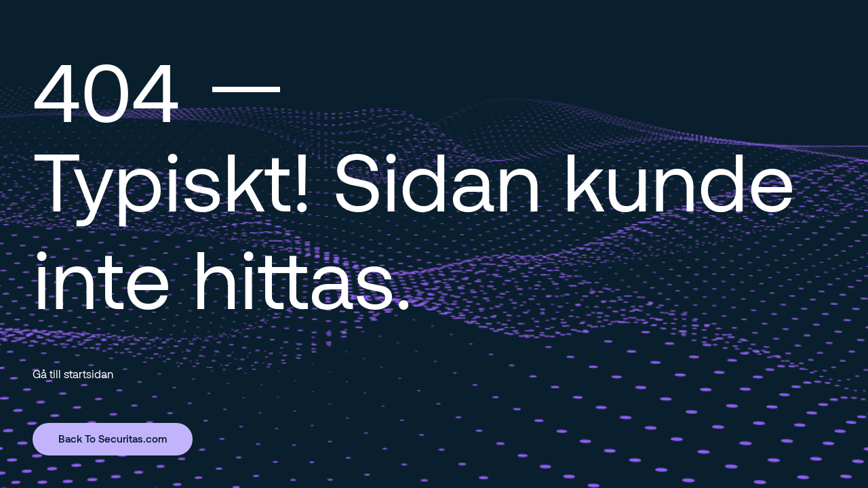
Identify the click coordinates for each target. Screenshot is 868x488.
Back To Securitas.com (113, 439)
